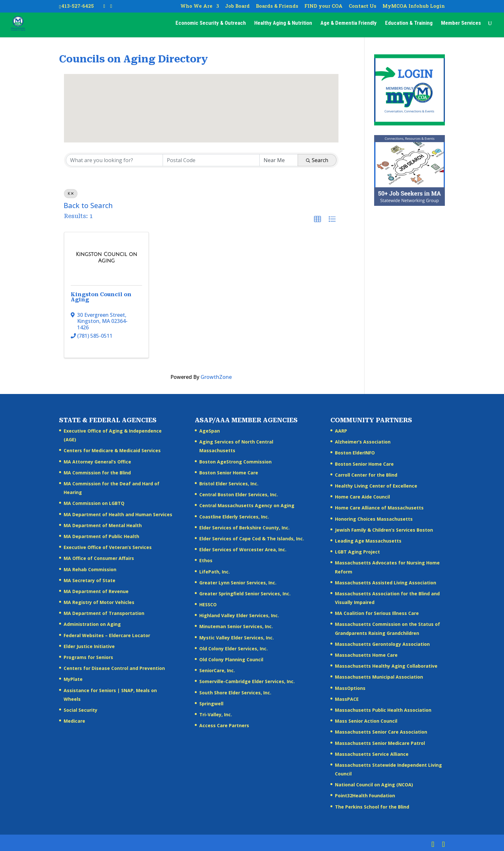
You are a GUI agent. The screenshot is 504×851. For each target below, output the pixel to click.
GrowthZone (216, 377)
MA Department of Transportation (104, 613)
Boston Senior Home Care (229, 473)
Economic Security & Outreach (211, 25)
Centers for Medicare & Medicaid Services (112, 450)
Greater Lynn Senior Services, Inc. (238, 583)
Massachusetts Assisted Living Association (386, 583)
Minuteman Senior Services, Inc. (236, 626)
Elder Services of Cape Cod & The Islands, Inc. (252, 539)
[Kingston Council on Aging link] (106, 257)
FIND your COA (324, 6)
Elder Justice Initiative (89, 646)
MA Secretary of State (90, 580)
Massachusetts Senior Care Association (381, 732)
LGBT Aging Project (357, 552)
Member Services (461, 25)
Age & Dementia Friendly (349, 25)
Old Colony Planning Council (231, 659)
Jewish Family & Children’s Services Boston (384, 530)
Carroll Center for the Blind (366, 475)
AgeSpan (210, 431)
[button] (201, 102)
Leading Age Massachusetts (368, 541)
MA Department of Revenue (96, 591)
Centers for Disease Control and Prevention (114, 668)
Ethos (206, 560)
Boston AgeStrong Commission (235, 462)
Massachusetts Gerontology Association (382, 644)
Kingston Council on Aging (101, 297)
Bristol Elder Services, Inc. (229, 484)
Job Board (237, 6)
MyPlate (73, 679)
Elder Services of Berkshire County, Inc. (244, 528)
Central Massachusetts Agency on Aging (247, 505)
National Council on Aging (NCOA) (374, 785)
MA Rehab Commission (90, 569)
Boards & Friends (277, 6)
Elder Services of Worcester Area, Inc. (243, 549)
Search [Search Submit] (317, 160)
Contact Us (363, 6)
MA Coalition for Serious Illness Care (377, 613)
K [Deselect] (71, 193)
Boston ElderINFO (355, 453)
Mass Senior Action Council (366, 721)
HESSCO (208, 604)
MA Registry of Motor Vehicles (99, 602)
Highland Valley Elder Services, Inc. (239, 615)
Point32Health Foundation (365, 796)
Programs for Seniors (88, 657)
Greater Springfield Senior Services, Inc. (245, 594)
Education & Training (409, 25)
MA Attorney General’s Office (97, 462)
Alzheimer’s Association (363, 442)
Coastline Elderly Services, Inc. (234, 517)
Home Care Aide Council (362, 497)
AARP (341, 431)
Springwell (211, 704)
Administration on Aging (92, 624)
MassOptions (350, 688)
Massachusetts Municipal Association (379, 677)
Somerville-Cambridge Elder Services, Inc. (247, 681)
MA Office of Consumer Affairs (99, 558)
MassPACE (347, 699)
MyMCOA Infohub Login (414, 6)
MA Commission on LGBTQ (94, 503)
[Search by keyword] (114, 160)
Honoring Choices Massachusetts (374, 519)
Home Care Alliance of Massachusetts (379, 508)
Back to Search (88, 205)
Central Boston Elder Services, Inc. (239, 494)
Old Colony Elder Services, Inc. (234, 649)
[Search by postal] (211, 160)
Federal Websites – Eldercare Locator (107, 635)
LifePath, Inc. (215, 572)
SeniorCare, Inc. (217, 670)
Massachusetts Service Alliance (372, 754)
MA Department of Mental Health (103, 525)
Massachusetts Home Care (366, 655)
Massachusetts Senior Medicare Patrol (380, 743)
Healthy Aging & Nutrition (283, 25)
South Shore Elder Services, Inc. (235, 693)
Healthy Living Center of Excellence (376, 486)
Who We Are (196, 6)
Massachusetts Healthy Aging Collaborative (386, 666)
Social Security (81, 710)
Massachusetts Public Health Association (383, 710)
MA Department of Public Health (101, 536)
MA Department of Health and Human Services (118, 514)
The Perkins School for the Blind (372, 807)
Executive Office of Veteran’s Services (108, 547)
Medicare (74, 721)
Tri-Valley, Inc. (216, 714)
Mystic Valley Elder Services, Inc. (237, 638)
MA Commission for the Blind (97, 473)
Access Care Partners (224, 725)
